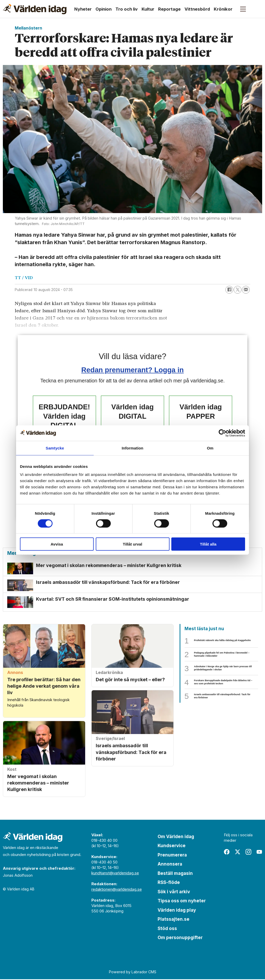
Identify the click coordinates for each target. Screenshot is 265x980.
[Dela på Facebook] (229, 290)
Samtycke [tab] (55, 448)
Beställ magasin (175, 874)
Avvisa (57, 544)
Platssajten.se (174, 920)
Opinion (104, 9)
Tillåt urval (133, 544)
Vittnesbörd (197, 9)
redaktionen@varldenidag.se (117, 890)
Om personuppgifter (180, 938)
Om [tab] (210, 448)
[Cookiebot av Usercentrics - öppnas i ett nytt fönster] (222, 433)
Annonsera (170, 865)
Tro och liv (127, 9)
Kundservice (172, 846)
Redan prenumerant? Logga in (132, 370)
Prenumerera (172, 856)
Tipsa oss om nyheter (182, 902)
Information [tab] (132, 448)
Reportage (169, 9)
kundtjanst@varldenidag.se (115, 874)
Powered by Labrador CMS (133, 972)
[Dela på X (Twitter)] (238, 290)
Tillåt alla (208, 544)
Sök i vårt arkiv (174, 892)
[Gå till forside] (35, 9)
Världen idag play (177, 911)
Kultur (148, 9)
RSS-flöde (169, 883)
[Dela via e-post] (246, 290)
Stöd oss (167, 929)
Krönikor (223, 9)
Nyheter (83, 9)
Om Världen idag (176, 837)
